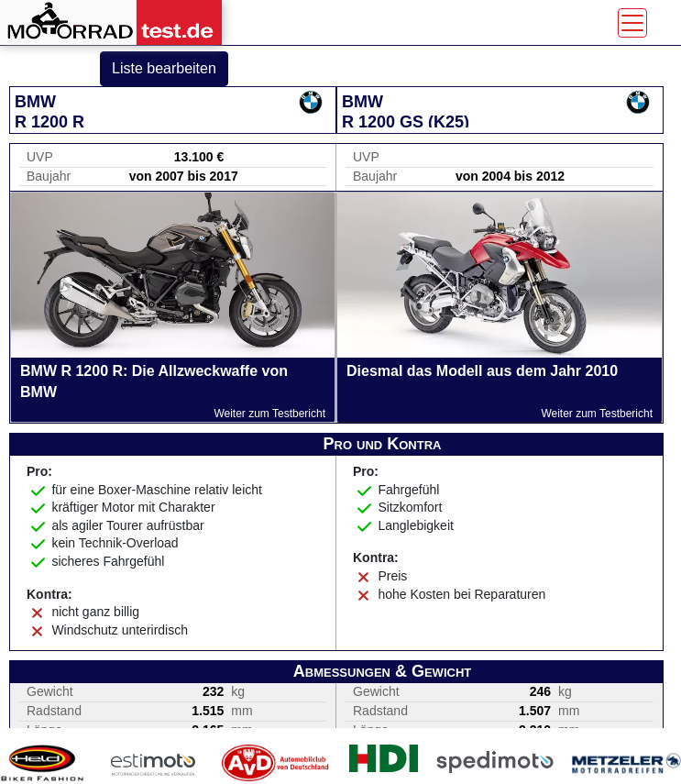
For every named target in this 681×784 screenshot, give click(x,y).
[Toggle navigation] (632, 23)
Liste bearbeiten (164, 68)
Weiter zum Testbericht (269, 414)
